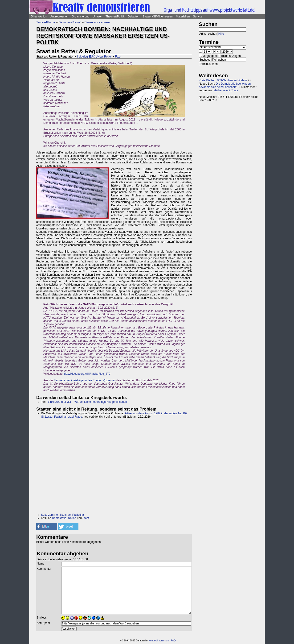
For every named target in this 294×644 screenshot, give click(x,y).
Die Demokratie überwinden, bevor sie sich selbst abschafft (225, 85)
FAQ (173, 641)
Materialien (183, 17)
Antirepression (59, 17)
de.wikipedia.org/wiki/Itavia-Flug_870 (87, 374)
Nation (72, 518)
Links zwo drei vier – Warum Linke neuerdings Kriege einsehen (88, 402)
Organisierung (80, 17)
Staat (86, 518)
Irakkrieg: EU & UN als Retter (94, 57)
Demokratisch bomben (97, 22)
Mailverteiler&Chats (226, 90)
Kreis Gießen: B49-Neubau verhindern (223, 80)
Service (198, 17)
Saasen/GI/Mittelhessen (157, 17)
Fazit (118, 57)
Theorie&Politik (115, 17)
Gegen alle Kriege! (70, 22)
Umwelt (98, 17)
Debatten (134, 17)
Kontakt (153, 641)
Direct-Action (39, 17)
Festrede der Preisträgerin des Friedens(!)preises (85, 380)
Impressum (163, 641)
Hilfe (221, 34)
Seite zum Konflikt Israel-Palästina (62, 515)
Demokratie (59, 518)
